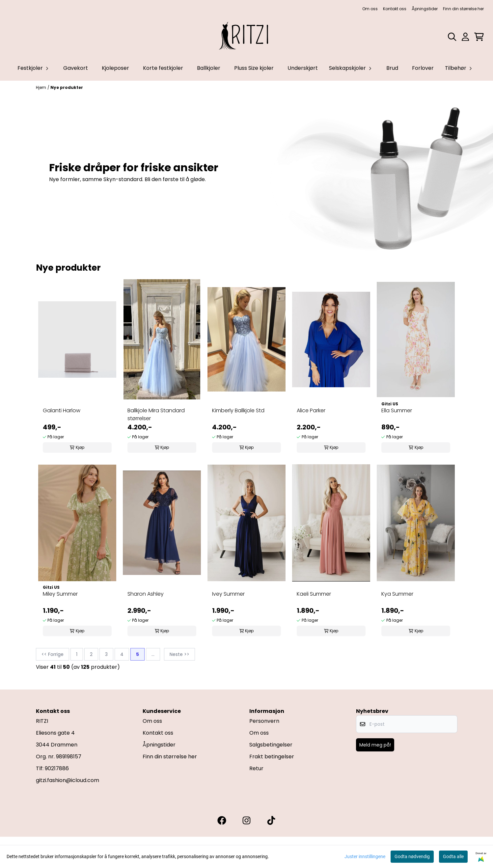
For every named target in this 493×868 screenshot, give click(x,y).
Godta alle (453, 856)
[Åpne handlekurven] (479, 37)
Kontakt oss (395, 9)
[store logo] (246, 37)
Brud (392, 68)
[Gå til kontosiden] (465, 37)
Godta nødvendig (412, 856)
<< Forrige (53, 654)
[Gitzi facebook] (222, 820)
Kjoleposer (115, 68)
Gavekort (76, 68)
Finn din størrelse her (463, 9)
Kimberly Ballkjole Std (238, 410)
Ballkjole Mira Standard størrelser (156, 414)
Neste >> (179, 654)
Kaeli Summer (314, 594)
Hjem (41, 87)
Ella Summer (397, 410)
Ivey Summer (228, 594)
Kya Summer (397, 594)
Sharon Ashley (146, 594)
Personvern (264, 721)
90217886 (57, 768)
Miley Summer (60, 594)
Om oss (370, 9)
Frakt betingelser (272, 757)
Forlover (423, 68)
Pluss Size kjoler (254, 68)
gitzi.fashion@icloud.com (68, 780)
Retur (256, 768)
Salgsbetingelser (271, 745)
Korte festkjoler (163, 68)
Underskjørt (303, 68)
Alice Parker (311, 410)
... (153, 654)
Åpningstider (425, 9)
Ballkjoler (209, 68)
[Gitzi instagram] (246, 820)
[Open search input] (452, 37)
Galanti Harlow (62, 410)
